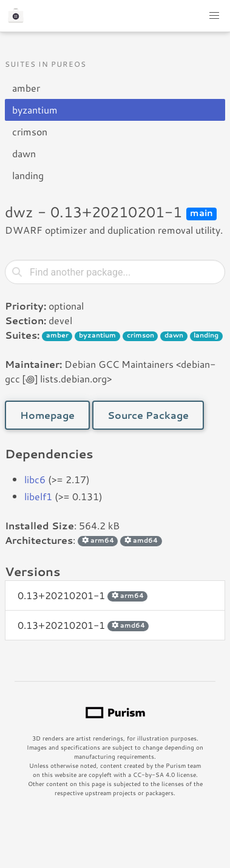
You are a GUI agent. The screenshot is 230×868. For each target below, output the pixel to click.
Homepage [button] (47, 415)
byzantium (35, 110)
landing (28, 175)
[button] (214, 16)
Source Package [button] (148, 415)
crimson (30, 131)
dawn (24, 153)
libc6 (35, 479)
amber (26, 88)
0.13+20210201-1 (83, 595)
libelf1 (38, 496)
